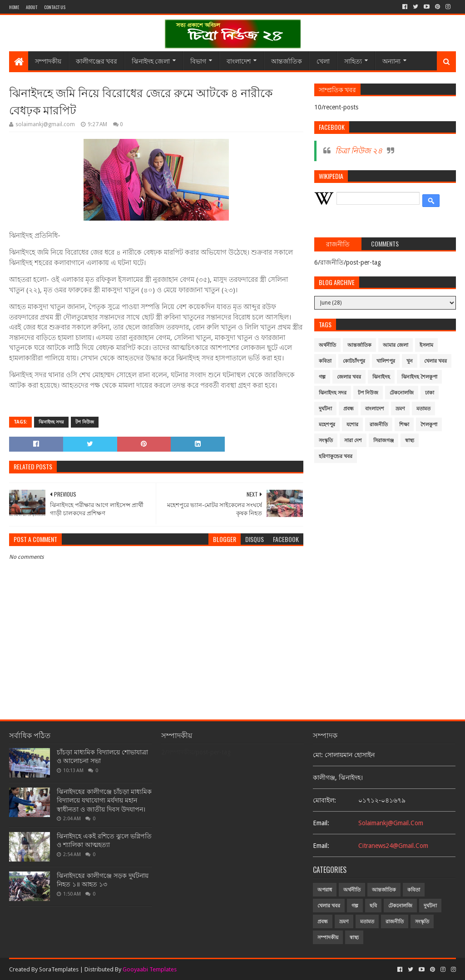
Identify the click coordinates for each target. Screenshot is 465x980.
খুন (410, 361)
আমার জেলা (396, 345)
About (32, 7)
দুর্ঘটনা (325, 409)
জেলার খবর (349, 377)
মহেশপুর (327, 425)
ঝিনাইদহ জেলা (151, 61)
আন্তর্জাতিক (287, 61)
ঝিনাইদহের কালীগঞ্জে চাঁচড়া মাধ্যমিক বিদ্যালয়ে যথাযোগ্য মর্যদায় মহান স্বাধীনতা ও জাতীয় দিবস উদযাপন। (104, 800)
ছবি (373, 906)
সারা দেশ (353, 441)
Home (14, 7)
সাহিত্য (353, 61)
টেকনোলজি (402, 393)
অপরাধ (325, 890)
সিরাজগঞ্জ (383, 441)
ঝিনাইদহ (381, 377)
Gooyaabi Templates (150, 969)
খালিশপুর (386, 361)
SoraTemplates (59, 969)
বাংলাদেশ (239, 61)
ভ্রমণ (400, 409)
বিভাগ (198, 61)
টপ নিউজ (85, 422)
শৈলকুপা (429, 425)
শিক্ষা (404, 425)
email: (321, 823)
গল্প (322, 377)
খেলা (323, 61)
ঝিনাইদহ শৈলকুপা (419, 377)
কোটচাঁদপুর (354, 361)
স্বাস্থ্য (410, 441)
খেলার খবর (435, 361)
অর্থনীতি (327, 345)
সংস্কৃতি (326, 441)
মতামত (423, 409)
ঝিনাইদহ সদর (51, 422)
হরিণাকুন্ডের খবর (336, 456)
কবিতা (325, 361)
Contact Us (55, 7)
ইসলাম (426, 345)
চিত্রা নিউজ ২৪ (359, 151)
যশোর (352, 425)
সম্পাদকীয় (48, 61)
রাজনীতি (379, 425)
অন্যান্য (391, 61)
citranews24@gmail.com (393, 846)
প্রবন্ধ (349, 409)
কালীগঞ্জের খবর (96, 61)
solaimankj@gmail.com (391, 823)
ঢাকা (430, 393)
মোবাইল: (324, 800)
